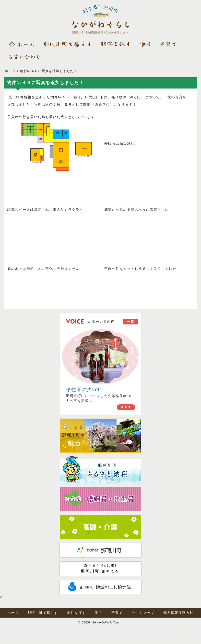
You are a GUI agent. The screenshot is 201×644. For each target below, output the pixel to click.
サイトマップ (143, 613)
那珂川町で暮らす (43, 613)
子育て (117, 613)
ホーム (10, 71)
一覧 (131, 322)
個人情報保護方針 (178, 613)
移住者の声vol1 (84, 389)
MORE (126, 407)
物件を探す (76, 613)
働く (99, 613)
